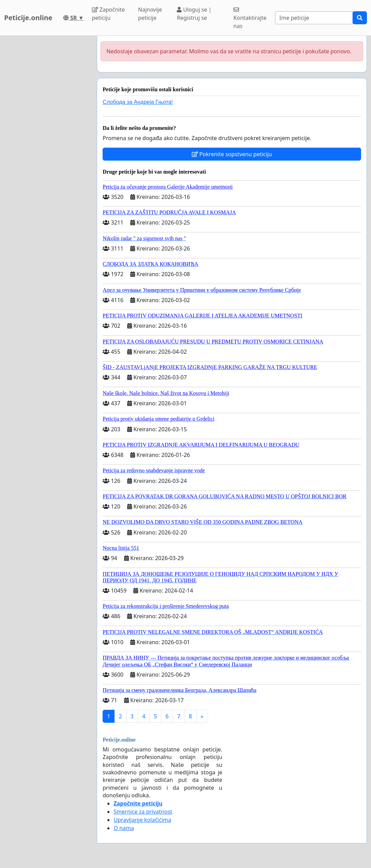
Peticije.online (28, 18)
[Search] (314, 18)
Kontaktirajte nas (250, 18)
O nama (124, 828)
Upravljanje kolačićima (142, 820)
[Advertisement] (46, 138)
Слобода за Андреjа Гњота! (138, 102)
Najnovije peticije (150, 14)
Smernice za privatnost (143, 812)
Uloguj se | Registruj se (194, 14)
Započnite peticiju (108, 14)
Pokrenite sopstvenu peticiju (232, 154)
